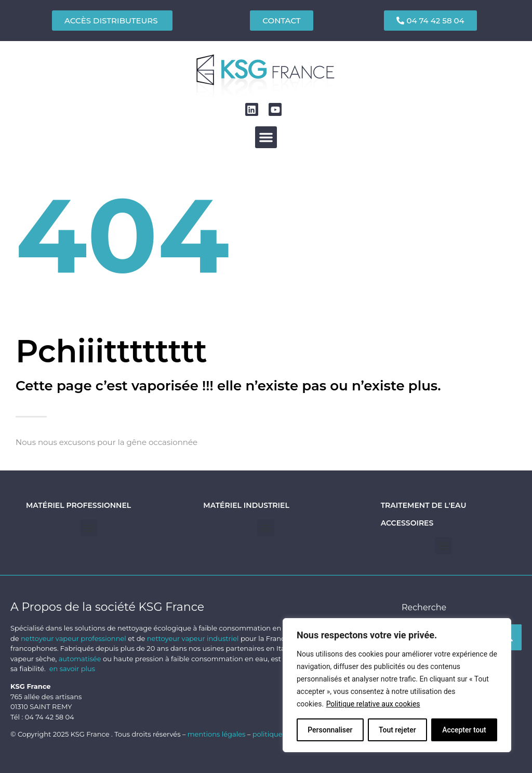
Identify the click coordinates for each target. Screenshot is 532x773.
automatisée (80, 659)
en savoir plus (72, 669)
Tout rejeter (397, 730)
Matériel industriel (246, 505)
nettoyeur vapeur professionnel (74, 638)
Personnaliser (330, 730)
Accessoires (407, 523)
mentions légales (217, 734)
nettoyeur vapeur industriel (193, 638)
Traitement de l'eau (424, 505)
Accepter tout (464, 730)
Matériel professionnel (78, 505)
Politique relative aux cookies (373, 704)
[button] (266, 137)
